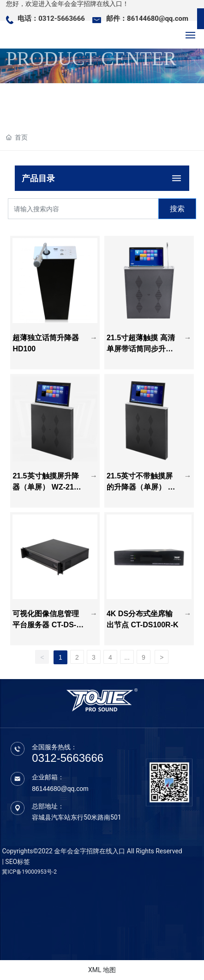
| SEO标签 (16, 862)
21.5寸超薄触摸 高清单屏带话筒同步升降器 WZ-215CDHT (141, 349)
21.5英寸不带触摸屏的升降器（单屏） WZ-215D (141, 487)
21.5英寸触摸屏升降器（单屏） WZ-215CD (48, 487)
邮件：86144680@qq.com (147, 18)
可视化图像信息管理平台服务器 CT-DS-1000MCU (48, 625)
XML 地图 (102, 970)
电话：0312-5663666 (51, 18)
